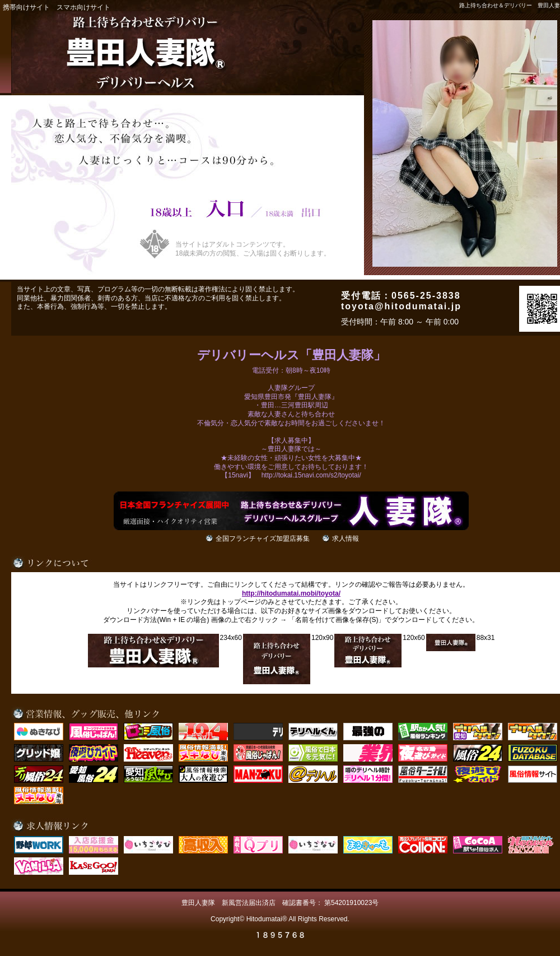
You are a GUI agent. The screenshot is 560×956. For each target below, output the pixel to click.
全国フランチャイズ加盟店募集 (263, 539)
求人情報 (346, 539)
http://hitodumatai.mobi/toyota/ (291, 593)
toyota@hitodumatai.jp (401, 306)
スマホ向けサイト (83, 7)
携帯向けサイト (26, 7)
